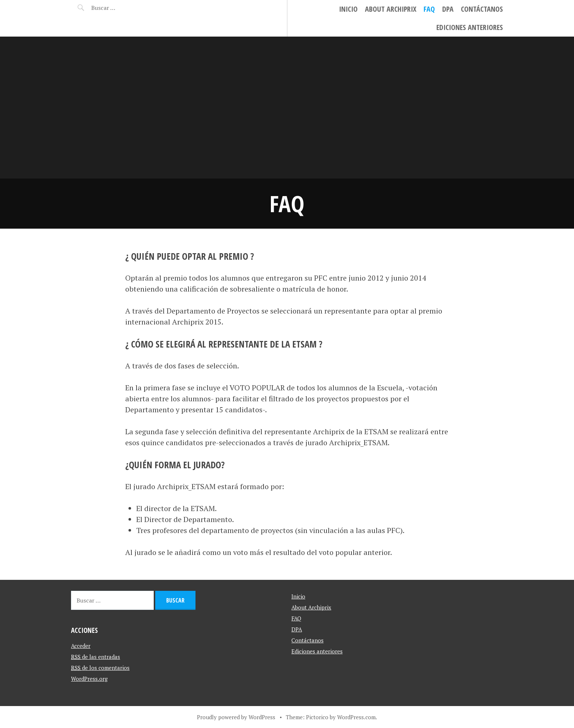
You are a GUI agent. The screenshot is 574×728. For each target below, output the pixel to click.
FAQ (429, 9)
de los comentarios (100, 668)
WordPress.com (356, 717)
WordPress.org (89, 679)
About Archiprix (391, 9)
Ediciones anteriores (470, 27)
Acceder (81, 646)
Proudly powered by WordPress (236, 717)
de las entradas (96, 657)
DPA (448, 9)
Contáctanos (482, 9)
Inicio (348, 9)
